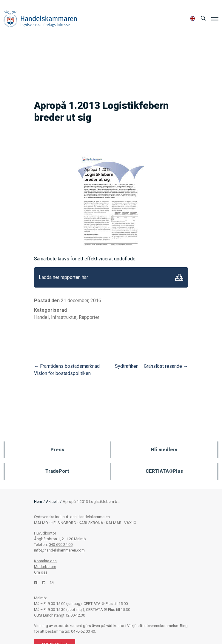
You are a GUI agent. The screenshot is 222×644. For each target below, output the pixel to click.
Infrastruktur (64, 317)
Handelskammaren (40, 19)
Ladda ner (179, 277)
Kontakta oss (45, 561)
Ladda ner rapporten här (63, 277)
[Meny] (215, 19)
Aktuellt (52, 502)
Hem (38, 502)
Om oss (41, 572)
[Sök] (203, 18)
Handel (41, 317)
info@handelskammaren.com (59, 550)
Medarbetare (45, 567)
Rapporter (89, 317)
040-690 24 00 (61, 545)
